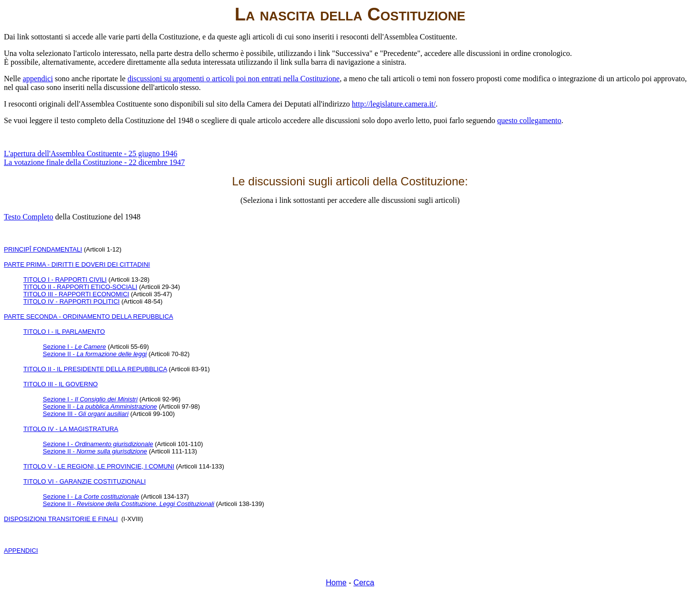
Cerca (364, 583)
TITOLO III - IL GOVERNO (61, 384)
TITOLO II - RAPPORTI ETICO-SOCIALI (80, 287)
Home (336, 583)
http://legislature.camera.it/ (394, 104)
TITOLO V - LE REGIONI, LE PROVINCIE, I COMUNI (99, 466)
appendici (38, 79)
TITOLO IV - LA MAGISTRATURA (71, 429)
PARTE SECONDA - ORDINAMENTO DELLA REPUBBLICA (88, 316)
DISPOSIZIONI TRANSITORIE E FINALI (61, 519)
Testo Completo (29, 217)
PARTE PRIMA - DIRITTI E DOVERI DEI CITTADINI (77, 264)
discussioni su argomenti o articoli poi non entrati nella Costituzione (234, 79)
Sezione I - (74, 347)
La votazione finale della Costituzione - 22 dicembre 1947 (94, 162)
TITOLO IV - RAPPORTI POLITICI (71, 301)
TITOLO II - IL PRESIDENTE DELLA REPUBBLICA (95, 369)
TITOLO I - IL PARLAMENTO (64, 332)
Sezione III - (86, 414)
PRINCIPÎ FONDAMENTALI (43, 249)
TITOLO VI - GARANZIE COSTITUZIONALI (85, 481)
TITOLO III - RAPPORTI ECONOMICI (76, 294)
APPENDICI (21, 550)
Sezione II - (95, 354)
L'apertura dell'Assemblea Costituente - (91, 153)
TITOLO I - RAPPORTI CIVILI (65, 279)
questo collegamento (529, 120)
